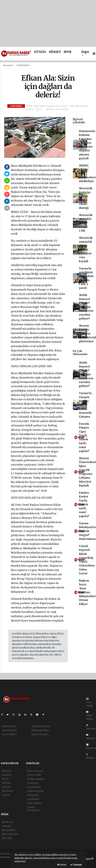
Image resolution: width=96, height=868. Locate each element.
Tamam (76, 865)
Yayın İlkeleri (9, 730)
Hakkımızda (9, 726)
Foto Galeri (90, 702)
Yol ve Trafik (34, 775)
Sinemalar (33, 795)
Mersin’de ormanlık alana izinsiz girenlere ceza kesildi (86, 250)
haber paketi (7, 861)
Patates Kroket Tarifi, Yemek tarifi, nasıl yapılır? (84, 504)
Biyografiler (9, 830)
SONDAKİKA (23, 65)
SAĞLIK (6, 787)
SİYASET (55, 52)
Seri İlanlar (33, 799)
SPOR (67, 52)
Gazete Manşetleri (33, 809)
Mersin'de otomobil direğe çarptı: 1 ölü (86, 223)
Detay (62, 865)
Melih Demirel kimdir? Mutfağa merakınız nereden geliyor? (86, 307)
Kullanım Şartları (41, 726)
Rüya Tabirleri (10, 834)
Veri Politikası (10, 734)
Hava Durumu (35, 771)
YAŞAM (6, 795)
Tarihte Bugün (35, 791)
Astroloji (7, 838)
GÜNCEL (40, 52)
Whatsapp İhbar (40, 730)
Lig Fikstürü (34, 787)
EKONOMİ (8, 791)
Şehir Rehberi (35, 803)
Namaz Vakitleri (36, 779)
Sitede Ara (8, 822)
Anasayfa (8, 65)
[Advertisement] (48, 23)
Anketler (7, 826)
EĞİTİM (6, 783)
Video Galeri (90, 716)
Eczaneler (33, 783)
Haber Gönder (40, 734)
